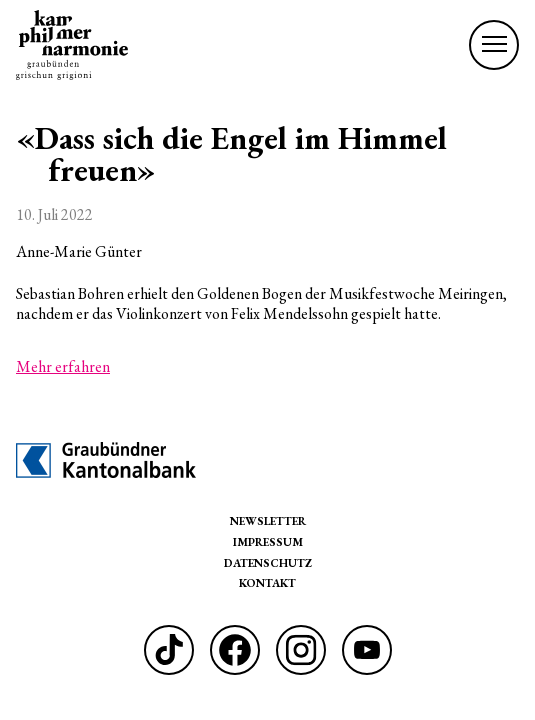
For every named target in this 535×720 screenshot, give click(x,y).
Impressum (268, 541)
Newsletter (268, 520)
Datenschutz (268, 562)
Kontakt (267, 582)
